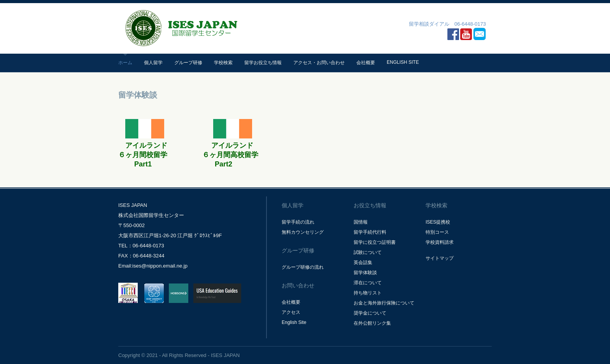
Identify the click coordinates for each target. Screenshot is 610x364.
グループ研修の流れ (303, 267)
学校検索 (223, 63)
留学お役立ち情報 (263, 63)
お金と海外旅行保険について (384, 303)
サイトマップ (440, 258)
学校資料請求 (440, 242)
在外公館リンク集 (372, 323)
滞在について (368, 283)
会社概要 (366, 63)
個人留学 (153, 63)
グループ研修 (188, 63)
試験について (368, 252)
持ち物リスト (368, 293)
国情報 (361, 222)
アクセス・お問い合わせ (319, 63)
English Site (403, 62)
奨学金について (370, 313)
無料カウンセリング (303, 232)
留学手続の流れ (298, 222)
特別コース (437, 232)
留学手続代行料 (370, 232)
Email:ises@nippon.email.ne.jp (153, 266)
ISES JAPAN (225, 355)
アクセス (291, 312)
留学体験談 (365, 273)
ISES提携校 (438, 222)
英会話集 (363, 262)
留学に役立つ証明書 (375, 242)
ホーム (125, 63)
